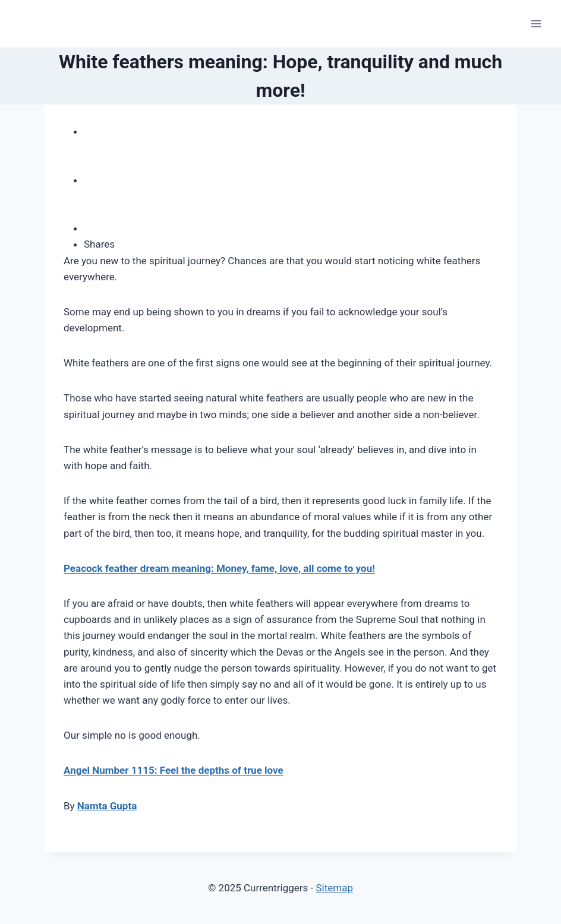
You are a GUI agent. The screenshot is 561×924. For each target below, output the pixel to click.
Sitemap (334, 888)
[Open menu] (536, 23)
